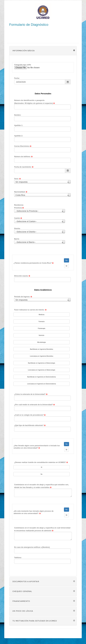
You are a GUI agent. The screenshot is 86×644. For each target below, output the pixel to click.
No (67, 260)
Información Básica (23, 51)
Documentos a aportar (26, 581)
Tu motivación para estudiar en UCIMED (35, 621)
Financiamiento (21, 601)
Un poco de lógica (23, 611)
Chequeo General (22, 591)
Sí (67, 266)
